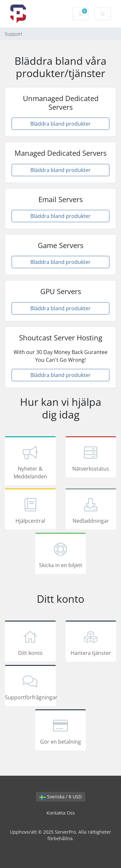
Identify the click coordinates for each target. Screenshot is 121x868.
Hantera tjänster (91, 642)
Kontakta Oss (61, 813)
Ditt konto (30, 642)
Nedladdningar (91, 510)
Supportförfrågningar (30, 687)
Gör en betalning (61, 731)
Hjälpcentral (30, 510)
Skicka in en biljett (61, 554)
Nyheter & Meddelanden (30, 462)
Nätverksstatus (91, 458)
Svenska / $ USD (60, 797)
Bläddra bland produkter (60, 124)
